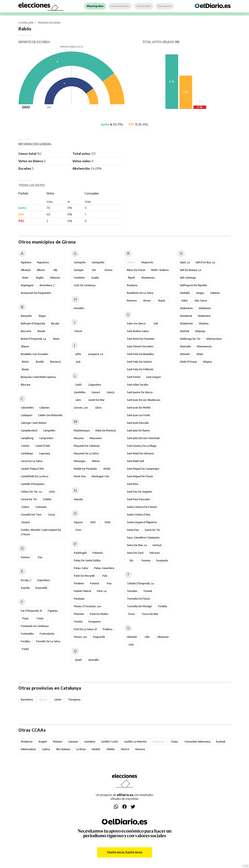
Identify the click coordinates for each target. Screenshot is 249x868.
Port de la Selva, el (85, 629)
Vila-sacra (201, 301)
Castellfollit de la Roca (35, 476)
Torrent (148, 591)
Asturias (58, 742)
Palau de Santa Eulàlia (87, 560)
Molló (107, 469)
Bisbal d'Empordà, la (33, 339)
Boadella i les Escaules (35, 354)
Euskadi (221, 742)
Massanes (96, 438)
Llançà (111, 392)
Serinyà (157, 545)
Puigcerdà (99, 637)
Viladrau (204, 323)
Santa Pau (133, 530)
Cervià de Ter (29, 499)
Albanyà (26, 270)
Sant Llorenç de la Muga (142, 446)
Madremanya (82, 430)
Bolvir (25, 362)
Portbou (108, 629)
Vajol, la (185, 262)
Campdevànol (29, 430)
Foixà (40, 618)
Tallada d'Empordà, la (140, 583)
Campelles (49, 430)
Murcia (125, 749)
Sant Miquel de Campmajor (143, 469)
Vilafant (185, 331)
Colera (25, 507)
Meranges (80, 461)
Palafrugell (80, 553)
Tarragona (74, 700)
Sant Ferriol (134, 377)
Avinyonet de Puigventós (36, 293)
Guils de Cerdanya (85, 285)
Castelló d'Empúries (33, 484)
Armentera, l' (47, 285)
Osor (78, 530)
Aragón (43, 742)
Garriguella (98, 262)
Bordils (40, 362)
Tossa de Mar (150, 614)
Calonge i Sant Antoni (34, 423)
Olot (93, 522)
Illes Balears (63, 749)
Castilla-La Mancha (135, 742)
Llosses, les (81, 408)
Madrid (96, 749)
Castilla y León (110, 742)
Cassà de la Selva (32, 461)
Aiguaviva (43, 262)
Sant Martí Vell (135, 461)
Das (40, 557)
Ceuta (174, 742)
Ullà (147, 637)
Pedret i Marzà (83, 591)
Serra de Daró (135, 553)
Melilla (111, 749)
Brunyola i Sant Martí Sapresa (38, 377)
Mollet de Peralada (85, 469)
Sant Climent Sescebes (140, 346)
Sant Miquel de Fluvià (140, 476)
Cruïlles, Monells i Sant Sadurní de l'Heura (41, 532)
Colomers (41, 507)
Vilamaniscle (204, 346)
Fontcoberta (47, 634)
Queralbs (94, 660)
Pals (105, 576)
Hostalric (79, 308)
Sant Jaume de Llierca (140, 392)
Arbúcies (55, 278)
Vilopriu (207, 362)
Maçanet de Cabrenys (87, 446)
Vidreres (215, 293)
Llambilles (80, 392)
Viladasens (204, 316)
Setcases (155, 553)
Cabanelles (27, 408)
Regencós (147, 262)
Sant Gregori (153, 377)
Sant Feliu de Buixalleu (140, 354)
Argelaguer (27, 285)
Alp (55, 270)
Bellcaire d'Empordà (33, 323)
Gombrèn (79, 278)
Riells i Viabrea (160, 270)
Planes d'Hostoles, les (87, 606)
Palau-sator (81, 568)
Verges (200, 293)
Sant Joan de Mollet (139, 408)
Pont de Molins (99, 614)
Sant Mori (133, 484)
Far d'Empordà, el (31, 611)
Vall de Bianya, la (190, 270)
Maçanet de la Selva (86, 453)
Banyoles (26, 316)
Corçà (52, 515)
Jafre (78, 354)
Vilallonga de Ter (190, 339)
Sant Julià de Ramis (138, 430)
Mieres (96, 461)
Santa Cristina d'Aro (139, 515)
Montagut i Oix (100, 476)
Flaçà (25, 618)
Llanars (96, 392)
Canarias (73, 742)
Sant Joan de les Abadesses (144, 400)
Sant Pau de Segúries (140, 492)
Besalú (55, 323)
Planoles (79, 614)
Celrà (52, 492)
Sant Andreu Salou (138, 331)
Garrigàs (79, 270)
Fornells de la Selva (48, 641)
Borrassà (55, 362)
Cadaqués (27, 415)
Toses (131, 614)
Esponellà (41, 588)
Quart (78, 660)
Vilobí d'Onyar (188, 362)
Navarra (140, 749)
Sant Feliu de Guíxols (139, 362)
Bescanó (26, 331)
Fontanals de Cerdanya (35, 626)
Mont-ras (80, 476)
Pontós (78, 622)
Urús (131, 645)
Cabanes (45, 408)
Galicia (46, 749)
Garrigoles (80, 262)
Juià (78, 362)
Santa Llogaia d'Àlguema (142, 522)
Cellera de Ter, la (31, 492)
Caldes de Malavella (50, 415)
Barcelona (27, 700)
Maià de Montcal (106, 430)
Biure (56, 339)
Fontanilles (27, 634)
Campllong (27, 438)
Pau (109, 583)
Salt (156, 323)
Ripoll (131, 278)
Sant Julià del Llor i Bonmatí (143, 438)
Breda (25, 369)
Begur (42, 316)
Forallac (26, 641)
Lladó (78, 385)
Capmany (45, 453)
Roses (147, 301)
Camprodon (46, 438)
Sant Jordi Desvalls (138, 423)
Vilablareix (205, 308)
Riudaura (132, 285)
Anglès (40, 278)
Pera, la (102, 591)
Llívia (98, 408)
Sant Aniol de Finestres (141, 339)
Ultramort (163, 637)
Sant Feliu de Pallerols (140, 369)
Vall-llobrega (188, 278)
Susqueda (162, 560)
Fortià (25, 649)
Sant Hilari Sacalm (138, 385)
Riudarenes (148, 278)
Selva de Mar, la (137, 545)
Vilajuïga (200, 331)
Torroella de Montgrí (139, 606)
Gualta (95, 278)
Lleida (58, 700)
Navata (78, 499)
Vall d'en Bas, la (205, 262)
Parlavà (94, 583)
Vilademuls (186, 323)
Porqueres (95, 622)
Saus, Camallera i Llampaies (143, 538)
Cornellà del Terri (31, 515)
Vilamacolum (214, 339)
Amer (25, 278)
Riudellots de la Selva (140, 293)
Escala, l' (26, 580)
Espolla (25, 588)
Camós (25, 446)
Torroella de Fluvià (138, 599)
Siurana (146, 560)
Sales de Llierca (136, 323)
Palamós (98, 553)
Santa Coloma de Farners (142, 507)
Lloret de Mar (97, 400)
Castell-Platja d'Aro (32, 469)
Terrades (132, 591)
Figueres (53, 611)
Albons (41, 270)
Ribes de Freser (136, 270)
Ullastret (132, 637)
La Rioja (81, 749)
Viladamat (186, 316)
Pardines (79, 583)
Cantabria (90, 742)
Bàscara (26, 385)
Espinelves (44, 580)
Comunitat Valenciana (197, 742)
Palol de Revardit (84, 576)
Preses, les (80, 637)
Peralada (79, 599)
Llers (78, 400)
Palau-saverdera (104, 568)
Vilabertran (186, 308)
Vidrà (184, 301)
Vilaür (200, 354)
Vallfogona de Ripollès (194, 285)
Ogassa (78, 522)
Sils (131, 560)
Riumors (132, 301)
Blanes (25, 346)
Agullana (26, 262)
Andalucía (27, 742)
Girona (108, 270)
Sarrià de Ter (152, 530)
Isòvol (78, 331)
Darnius (25, 557)
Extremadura (28, 749)
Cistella (47, 499)
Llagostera (95, 385)
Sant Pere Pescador (138, 499)
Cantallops (27, 453)
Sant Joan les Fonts (138, 415)
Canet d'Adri (43, 446)
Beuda (41, 331)
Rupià (162, 301)
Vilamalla (185, 346)
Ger (94, 270)
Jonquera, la (96, 354)
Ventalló (185, 293)
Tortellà (162, 606)
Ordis (108, 522)
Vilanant (185, 354)
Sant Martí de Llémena (140, 453)
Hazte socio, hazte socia (125, 852)
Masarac (79, 438)
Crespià (25, 522)
